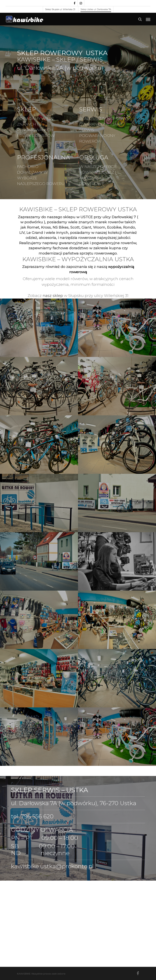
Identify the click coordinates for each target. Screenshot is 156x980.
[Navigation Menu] (148, 19)
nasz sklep (53, 296)
